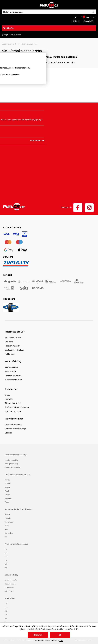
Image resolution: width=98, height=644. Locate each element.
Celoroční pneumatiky (13, 467)
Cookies (8, 433)
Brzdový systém (11, 580)
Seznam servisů (12, 367)
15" (6, 549)
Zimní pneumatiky (12, 464)
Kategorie (49, 28)
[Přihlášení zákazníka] (75, 18)
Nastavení (38, 635)
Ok (60, 635)
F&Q (29, 68)
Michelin (8, 484)
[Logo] (49, 6)
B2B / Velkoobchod (13, 411)
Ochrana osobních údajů (15, 429)
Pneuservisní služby (13, 376)
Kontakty (9, 399)
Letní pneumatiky (11, 460)
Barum (7, 480)
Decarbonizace (11, 584)
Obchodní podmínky (14, 425)
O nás (7, 395)
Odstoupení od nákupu (15, 350)
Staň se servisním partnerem (17, 407)
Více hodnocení (37, 140)
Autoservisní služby (13, 380)
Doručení (9, 342)
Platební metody (12, 346)
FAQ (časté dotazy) (13, 338)
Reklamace (10, 354)
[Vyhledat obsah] (93, 12)
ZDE (61, 641)
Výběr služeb (10, 372)
